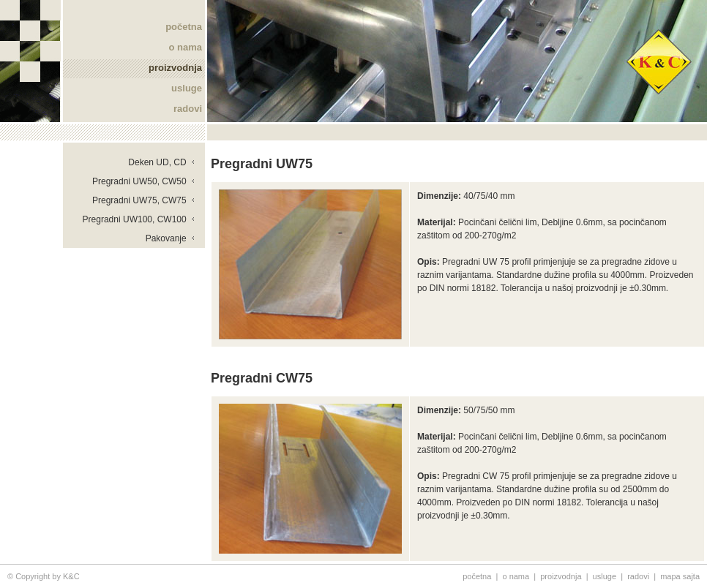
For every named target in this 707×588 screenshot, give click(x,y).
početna (184, 27)
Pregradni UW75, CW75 (143, 200)
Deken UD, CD (161, 162)
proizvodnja (175, 68)
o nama (185, 47)
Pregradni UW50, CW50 (143, 181)
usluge (187, 88)
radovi (188, 109)
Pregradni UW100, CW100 (139, 219)
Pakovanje (170, 238)
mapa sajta (680, 576)
